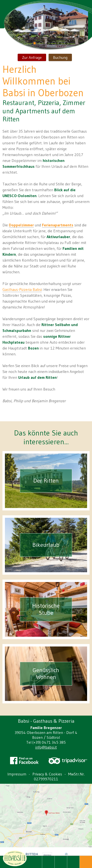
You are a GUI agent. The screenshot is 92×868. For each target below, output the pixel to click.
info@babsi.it (46, 747)
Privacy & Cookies (47, 774)
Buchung (60, 57)
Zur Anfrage (32, 57)
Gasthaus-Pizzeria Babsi (22, 289)
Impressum (17, 774)
